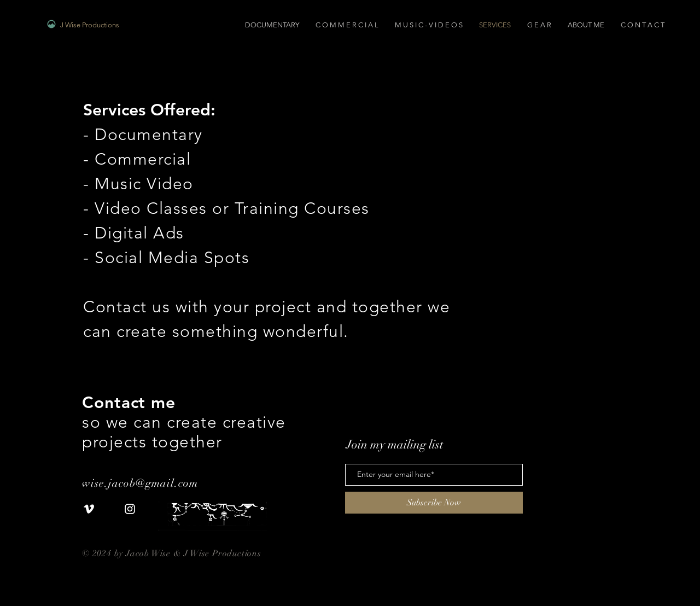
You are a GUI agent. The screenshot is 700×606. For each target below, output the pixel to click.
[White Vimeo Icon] (89, 509)
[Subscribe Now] (434, 503)
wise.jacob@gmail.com (142, 483)
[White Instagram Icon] (130, 509)
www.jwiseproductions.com (138, 564)
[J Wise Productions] (128, 25)
